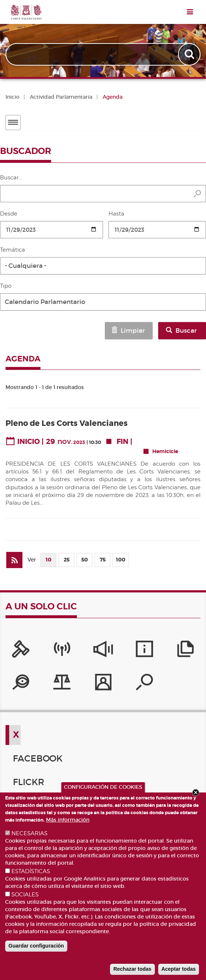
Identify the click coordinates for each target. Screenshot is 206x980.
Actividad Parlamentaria (61, 97)
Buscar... (11, 178)
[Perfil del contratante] (103, 685)
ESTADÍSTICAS (31, 871)
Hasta (116, 214)
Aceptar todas (179, 969)
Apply (190, 54)
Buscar (181, 331)
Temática (13, 250)
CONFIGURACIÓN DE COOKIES (103, 787)
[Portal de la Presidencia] (21, 651)
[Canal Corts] (62, 651)
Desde (9, 214)
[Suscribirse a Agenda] (14, 560)
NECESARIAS (29, 833)
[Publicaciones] (186, 651)
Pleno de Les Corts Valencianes (67, 423)
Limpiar (128, 331)
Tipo (6, 286)
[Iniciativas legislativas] (62, 685)
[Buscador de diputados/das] (144, 685)
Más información (68, 820)
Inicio (13, 97)
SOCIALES (25, 895)
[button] (103, 266)
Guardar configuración (36, 946)
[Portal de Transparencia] (21, 685)
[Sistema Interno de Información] (103, 651)
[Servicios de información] (144, 651)
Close (196, 792)
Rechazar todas (132, 969)
